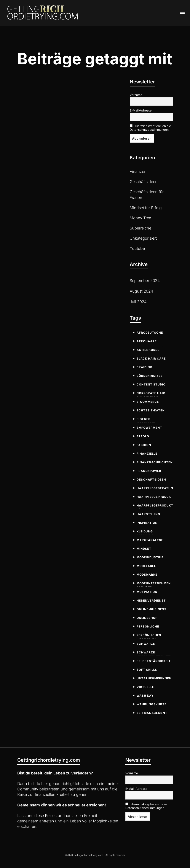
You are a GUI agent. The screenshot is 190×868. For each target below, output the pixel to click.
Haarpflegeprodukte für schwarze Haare (156, 506)
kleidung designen (145, 532)
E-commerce (148, 402)
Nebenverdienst (151, 600)
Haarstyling (148, 514)
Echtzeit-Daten (151, 410)
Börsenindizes (150, 376)
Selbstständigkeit (154, 661)
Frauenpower (149, 471)
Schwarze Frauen (146, 645)
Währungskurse (152, 704)
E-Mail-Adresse (141, 110)
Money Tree (140, 218)
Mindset (144, 549)
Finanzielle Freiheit (147, 454)
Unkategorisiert (143, 238)
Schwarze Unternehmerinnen (154, 653)
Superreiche (141, 228)
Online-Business (152, 609)
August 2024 (141, 291)
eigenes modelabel (146, 420)
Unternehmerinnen (154, 678)
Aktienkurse (148, 350)
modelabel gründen (146, 567)
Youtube (137, 248)
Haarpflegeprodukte (156, 497)
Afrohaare (147, 341)
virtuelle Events (145, 688)
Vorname (136, 95)
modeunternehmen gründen (154, 584)
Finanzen (138, 171)
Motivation (147, 592)
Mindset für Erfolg (146, 208)
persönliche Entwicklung (149, 627)
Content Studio (151, 384)
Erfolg (143, 436)
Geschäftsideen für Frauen (147, 195)
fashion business (145, 446)
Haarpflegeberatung (156, 488)
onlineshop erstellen (147, 619)
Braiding (144, 367)
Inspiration (147, 523)
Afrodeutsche (150, 333)
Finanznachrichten (155, 462)
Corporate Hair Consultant (151, 394)
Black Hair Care (151, 358)
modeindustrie (150, 557)
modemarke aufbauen (147, 575)
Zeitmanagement (152, 713)
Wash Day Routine (145, 696)
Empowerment (149, 428)
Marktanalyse (150, 540)
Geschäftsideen (144, 182)
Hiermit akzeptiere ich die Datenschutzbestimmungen (150, 128)
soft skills (147, 670)
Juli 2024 (138, 302)
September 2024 (145, 281)
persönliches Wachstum (149, 636)
